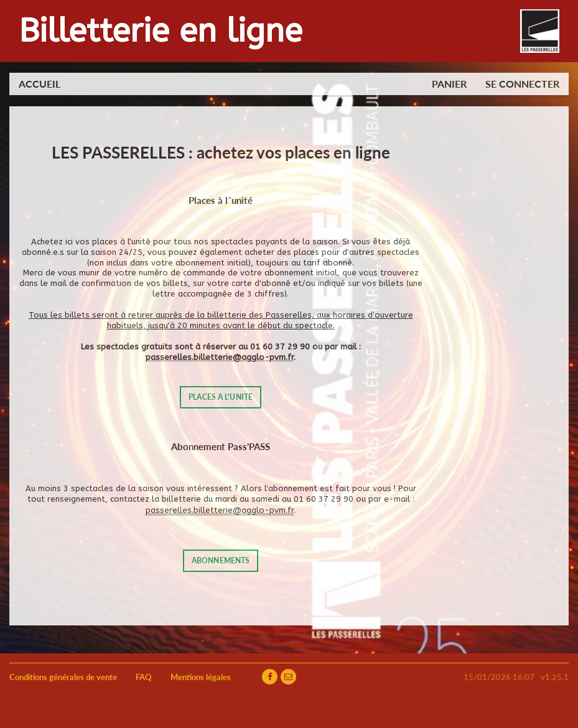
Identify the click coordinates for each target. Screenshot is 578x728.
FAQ (144, 677)
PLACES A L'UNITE (221, 397)
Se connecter (522, 84)
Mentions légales (201, 677)
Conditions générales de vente (63, 677)
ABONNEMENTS (221, 560)
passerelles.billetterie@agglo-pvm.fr (220, 357)
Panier (449, 84)
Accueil (40, 84)
